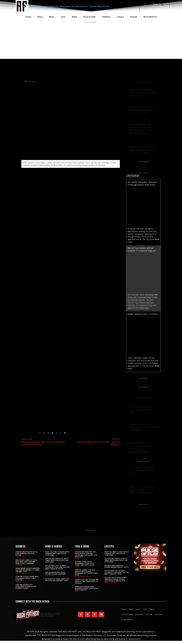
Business (147, 480)
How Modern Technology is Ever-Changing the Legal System (143, 473)
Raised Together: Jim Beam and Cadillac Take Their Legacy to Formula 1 (87, 585)
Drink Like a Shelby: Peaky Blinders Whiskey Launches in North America (86, 592)
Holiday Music (44, 383)
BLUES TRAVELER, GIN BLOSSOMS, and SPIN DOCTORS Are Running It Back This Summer (142, 129)
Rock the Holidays (32, 386)
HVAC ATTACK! (50, 579)
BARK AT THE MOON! (111, 586)
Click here (58, 358)
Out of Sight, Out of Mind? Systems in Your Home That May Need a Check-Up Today (58, 571)
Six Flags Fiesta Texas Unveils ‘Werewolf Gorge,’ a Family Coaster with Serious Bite (116, 583)
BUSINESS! (19, 585)
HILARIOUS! (133, 500)
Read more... (145, 310)
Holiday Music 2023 (58, 383)
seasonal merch (71, 251)
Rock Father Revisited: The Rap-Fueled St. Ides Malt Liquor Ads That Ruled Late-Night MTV (86, 558)
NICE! (76, 595)
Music (160, 77)
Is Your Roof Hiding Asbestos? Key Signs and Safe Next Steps (57, 583)
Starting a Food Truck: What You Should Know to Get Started (27, 582)
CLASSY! (77, 570)
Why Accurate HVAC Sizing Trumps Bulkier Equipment (56, 577)
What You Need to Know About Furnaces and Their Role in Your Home (142, 110)
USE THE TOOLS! (21, 576)
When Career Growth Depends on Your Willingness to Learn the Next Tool (28, 573)
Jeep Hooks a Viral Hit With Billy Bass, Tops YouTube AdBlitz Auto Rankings (143, 493)
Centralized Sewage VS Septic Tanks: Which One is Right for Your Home (142, 152)
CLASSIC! (77, 562)
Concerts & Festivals (138, 140)
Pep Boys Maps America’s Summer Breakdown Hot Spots (142, 412)
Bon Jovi (33, 383)
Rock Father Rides (136, 100)
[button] (162, 4)
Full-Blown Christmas (142, 77)
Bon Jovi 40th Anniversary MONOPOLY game (80, 255)
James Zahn (32, 81)
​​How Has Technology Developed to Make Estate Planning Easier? (26, 590)
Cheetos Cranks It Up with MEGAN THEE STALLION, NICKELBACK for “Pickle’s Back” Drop (86, 576)
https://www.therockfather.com (49, 400)
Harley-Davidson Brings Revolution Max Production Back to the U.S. (143, 93)
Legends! (132, 137)
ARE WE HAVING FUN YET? (83, 580)
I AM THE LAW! (134, 480)
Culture (123, 77)
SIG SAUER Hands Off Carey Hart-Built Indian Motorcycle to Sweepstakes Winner (141, 450)
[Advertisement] (91, 41)
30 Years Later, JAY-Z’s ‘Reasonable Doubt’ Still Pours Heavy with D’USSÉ (85, 567)
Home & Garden (135, 117)
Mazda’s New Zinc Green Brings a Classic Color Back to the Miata (143, 429)
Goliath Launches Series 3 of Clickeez (143, 316)
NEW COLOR (133, 436)
